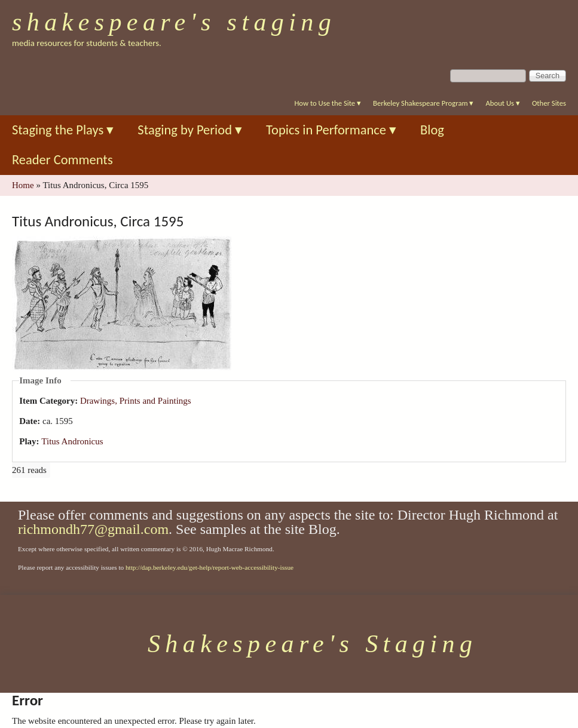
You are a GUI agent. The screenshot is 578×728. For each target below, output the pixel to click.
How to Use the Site (328, 103)
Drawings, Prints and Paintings (136, 401)
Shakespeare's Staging (174, 22)
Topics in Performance (331, 130)
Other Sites (549, 103)
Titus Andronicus (72, 441)
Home (23, 185)
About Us (502, 103)
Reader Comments (62, 160)
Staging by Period (190, 130)
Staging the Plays (63, 130)
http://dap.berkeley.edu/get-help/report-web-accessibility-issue (210, 567)
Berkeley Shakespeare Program (423, 103)
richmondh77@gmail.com (93, 529)
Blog (432, 130)
